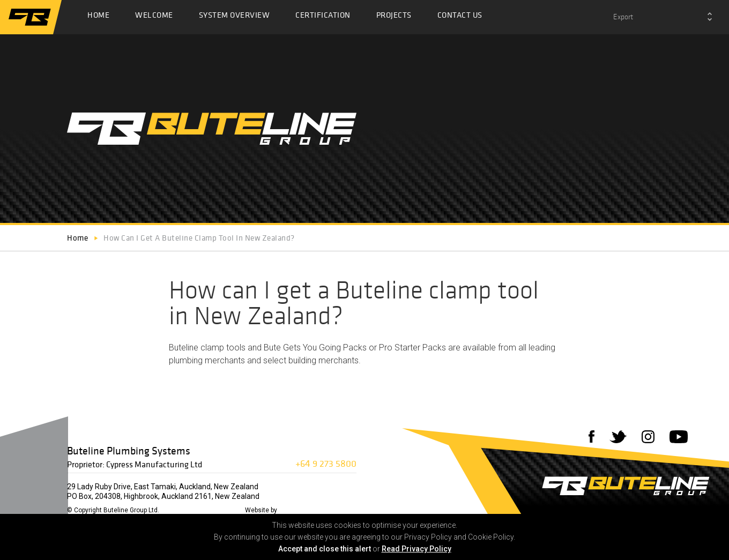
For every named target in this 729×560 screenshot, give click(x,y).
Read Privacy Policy (416, 549)
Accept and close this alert (325, 549)
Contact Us (460, 18)
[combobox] (663, 17)
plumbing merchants (207, 360)
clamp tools (223, 348)
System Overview (235, 18)
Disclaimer (180, 510)
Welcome (154, 18)
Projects (394, 18)
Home (98, 18)
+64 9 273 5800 (326, 463)
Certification (323, 18)
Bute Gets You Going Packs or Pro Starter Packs (355, 348)
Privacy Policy (220, 510)
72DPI (289, 510)
